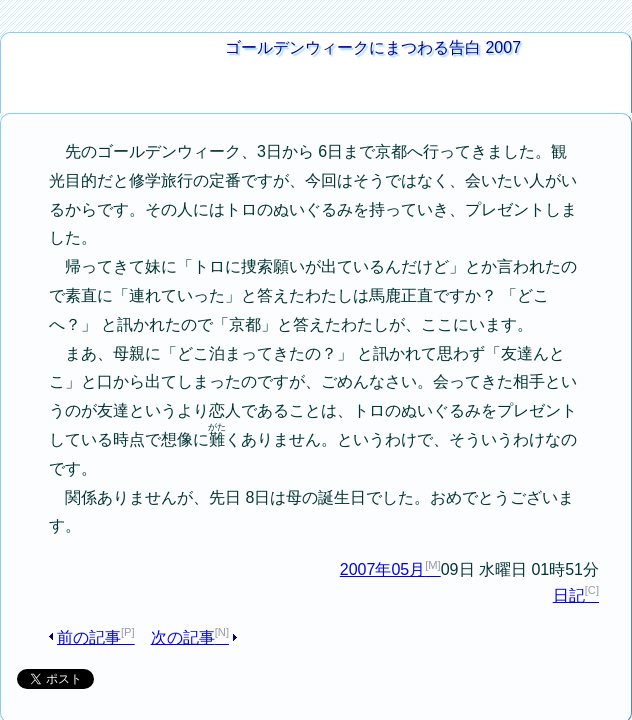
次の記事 (175, 525)
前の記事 (95, 525)
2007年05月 (391, 456)
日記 (577, 483)
